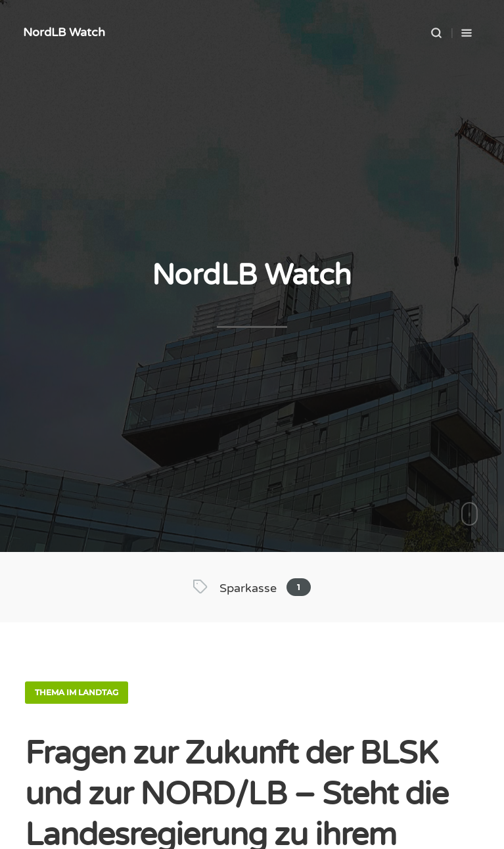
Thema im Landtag (77, 692)
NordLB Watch (64, 32)
